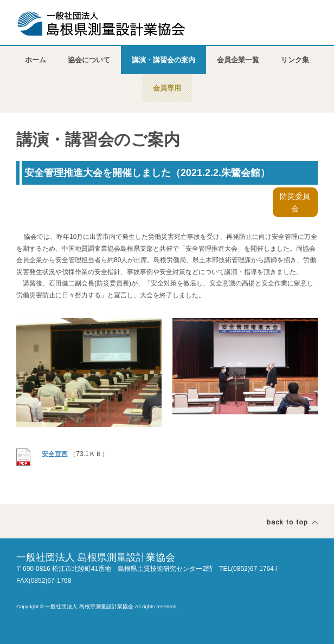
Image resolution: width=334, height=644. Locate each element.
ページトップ (292, 522)
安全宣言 (55, 454)
